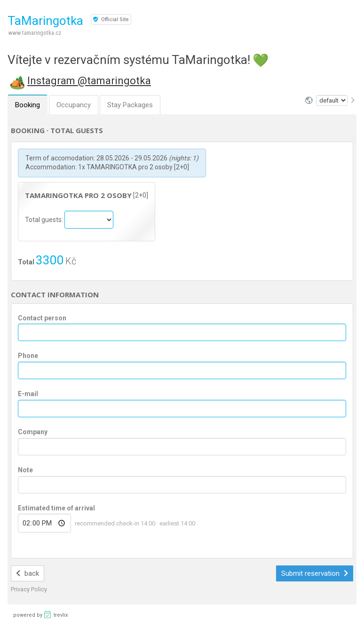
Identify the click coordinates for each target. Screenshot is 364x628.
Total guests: (45, 219)
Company (33, 432)
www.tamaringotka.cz (35, 33)
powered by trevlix (40, 614)
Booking (28, 105)
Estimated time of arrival (56, 508)
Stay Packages (130, 105)
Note (25, 470)
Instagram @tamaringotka (89, 81)
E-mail (28, 394)
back (28, 573)
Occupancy (74, 105)
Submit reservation (315, 573)
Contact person (42, 318)
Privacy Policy (29, 589)
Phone (28, 356)
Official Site (111, 20)
